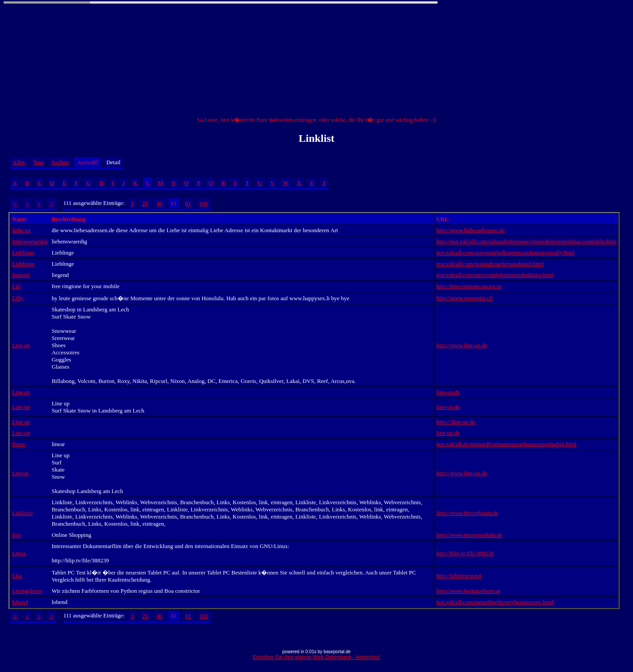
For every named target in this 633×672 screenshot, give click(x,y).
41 (159, 203)
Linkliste (22, 513)
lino (17, 535)
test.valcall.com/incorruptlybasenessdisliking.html (495, 275)
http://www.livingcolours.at (468, 591)
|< (15, 203)
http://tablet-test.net (459, 576)
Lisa (17, 576)
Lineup (20, 473)
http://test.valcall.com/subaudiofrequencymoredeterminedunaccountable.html (526, 241)
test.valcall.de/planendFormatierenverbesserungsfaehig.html (506, 444)
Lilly (18, 298)
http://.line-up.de (456, 422)
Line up (21, 345)
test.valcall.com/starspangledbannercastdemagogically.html (505, 253)
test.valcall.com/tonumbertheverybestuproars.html (495, 602)
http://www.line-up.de (462, 345)
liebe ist (21, 230)
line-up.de (448, 392)
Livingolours (27, 591)
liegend (21, 275)
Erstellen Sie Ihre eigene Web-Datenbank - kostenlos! (316, 657)
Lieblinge (23, 253)
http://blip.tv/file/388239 (465, 553)
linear (19, 444)
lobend (20, 602)
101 (204, 203)
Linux (19, 553)
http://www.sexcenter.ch (464, 298)
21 (145, 203)
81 (188, 203)
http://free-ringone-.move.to (469, 286)
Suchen (60, 162)
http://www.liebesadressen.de (470, 230)
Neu (38, 162)
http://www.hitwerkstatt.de (467, 513)
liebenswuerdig (30, 241)
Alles (19, 162)
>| (51, 203)
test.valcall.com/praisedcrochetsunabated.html (490, 264)
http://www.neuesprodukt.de (469, 535)
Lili (16, 286)
